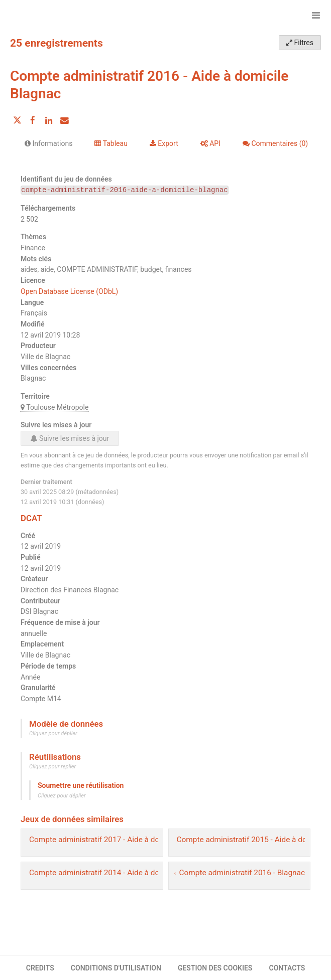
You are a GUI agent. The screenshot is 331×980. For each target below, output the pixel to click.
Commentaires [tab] (275, 143)
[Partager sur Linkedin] (49, 120)
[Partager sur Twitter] (17, 120)
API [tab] (210, 143)
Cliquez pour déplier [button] (53, 733)
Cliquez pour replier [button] (52, 767)
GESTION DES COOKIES (215, 968)
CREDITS (40, 968)
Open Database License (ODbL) (69, 291)
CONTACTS (287, 968)
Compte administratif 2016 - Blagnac (242, 873)
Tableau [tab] (111, 143)
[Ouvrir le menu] (316, 15)
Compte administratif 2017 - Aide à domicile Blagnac (119, 840)
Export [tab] (164, 143)
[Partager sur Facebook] (33, 120)
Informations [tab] (48, 143)
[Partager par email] (64, 120)
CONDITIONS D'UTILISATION (116, 968)
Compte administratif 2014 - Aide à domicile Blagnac (119, 873)
